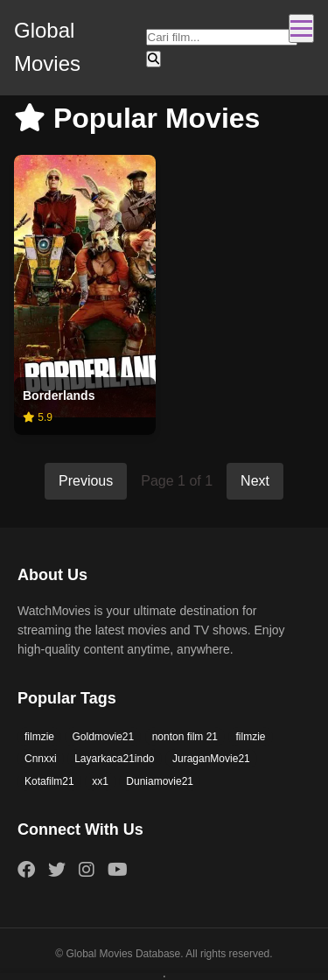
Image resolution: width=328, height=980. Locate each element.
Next (255, 481)
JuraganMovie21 (211, 759)
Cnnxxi (41, 759)
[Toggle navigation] (301, 28)
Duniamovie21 (160, 781)
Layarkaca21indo (114, 759)
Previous (86, 481)
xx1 (100, 781)
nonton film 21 (185, 737)
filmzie (39, 737)
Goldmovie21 (103, 737)
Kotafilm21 (49, 781)
